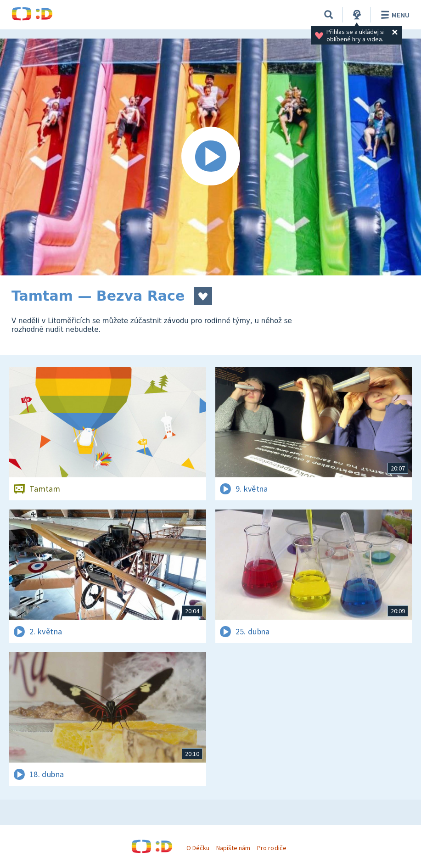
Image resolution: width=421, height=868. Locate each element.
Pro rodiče (272, 848)
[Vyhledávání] (329, 15)
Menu (394, 15)
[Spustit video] (210, 157)
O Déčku (198, 848)
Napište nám (233, 848)
